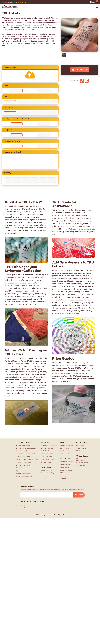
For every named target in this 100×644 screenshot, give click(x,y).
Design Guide (65, 464)
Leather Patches (47, 454)
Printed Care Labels (23, 457)
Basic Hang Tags (47, 470)
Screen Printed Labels (24, 474)
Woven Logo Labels (23, 445)
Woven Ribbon (46, 462)
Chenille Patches (47, 459)
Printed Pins (65, 454)
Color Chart (65, 467)
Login (92, 2)
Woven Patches (47, 448)
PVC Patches (46, 451)
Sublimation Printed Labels (26, 454)
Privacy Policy (65, 476)
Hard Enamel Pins (67, 445)
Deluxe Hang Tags (48, 473)
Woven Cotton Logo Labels (26, 448)
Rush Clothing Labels (24, 451)
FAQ (62, 473)
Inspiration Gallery (67, 462)
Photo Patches (47, 457)
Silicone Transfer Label (24, 476)
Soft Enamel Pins (66, 448)
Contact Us (64, 479)
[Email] (87, 81)
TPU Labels (20, 468)
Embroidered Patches (49, 445)
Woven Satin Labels (23, 465)
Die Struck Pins (65, 451)
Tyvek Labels (21, 471)
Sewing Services (66, 470)
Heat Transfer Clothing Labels (27, 459)
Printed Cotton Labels (24, 462)
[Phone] (82, 81)
